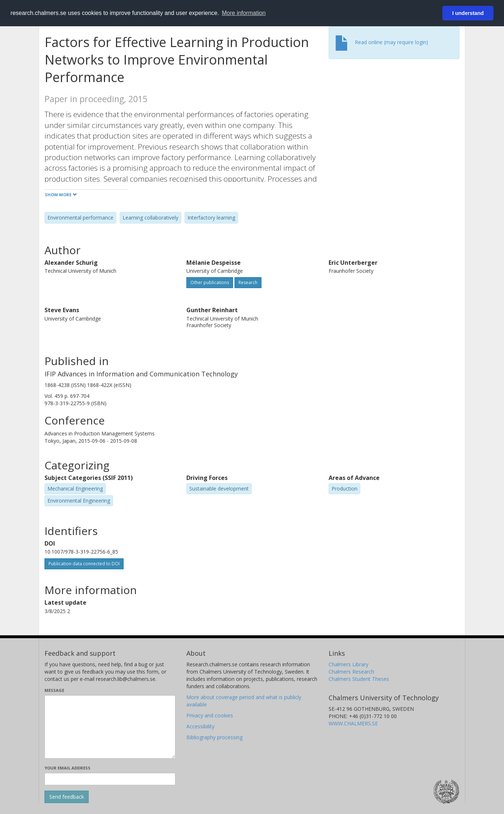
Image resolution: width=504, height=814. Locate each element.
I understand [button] (468, 13)
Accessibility (200, 726)
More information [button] (244, 13)
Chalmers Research (351, 672)
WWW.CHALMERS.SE (353, 723)
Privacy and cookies (210, 715)
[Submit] (67, 797)
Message (54, 690)
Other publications (210, 282)
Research (248, 282)
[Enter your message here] (110, 727)
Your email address (67, 768)
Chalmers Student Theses (359, 679)
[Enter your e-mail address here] (110, 779)
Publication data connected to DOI (84, 564)
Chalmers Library (348, 664)
